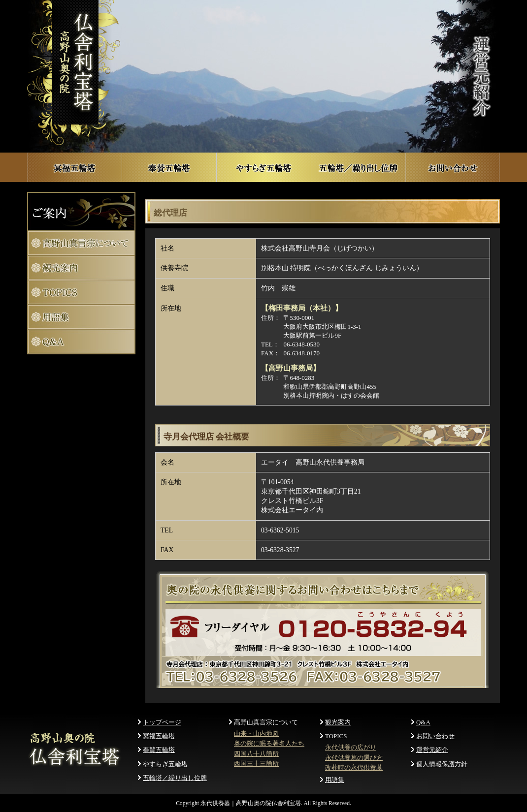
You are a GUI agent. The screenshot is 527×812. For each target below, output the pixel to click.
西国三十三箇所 (256, 764)
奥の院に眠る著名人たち (269, 743)
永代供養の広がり (351, 747)
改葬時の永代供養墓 (354, 767)
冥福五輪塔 (159, 736)
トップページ (162, 722)
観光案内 (338, 722)
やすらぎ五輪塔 (165, 764)
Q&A (423, 722)
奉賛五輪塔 (159, 750)
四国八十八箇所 (256, 754)
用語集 (335, 780)
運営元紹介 (432, 750)
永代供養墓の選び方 (354, 758)
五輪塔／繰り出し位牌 (175, 778)
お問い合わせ (435, 736)
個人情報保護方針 (442, 764)
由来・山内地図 (256, 734)
